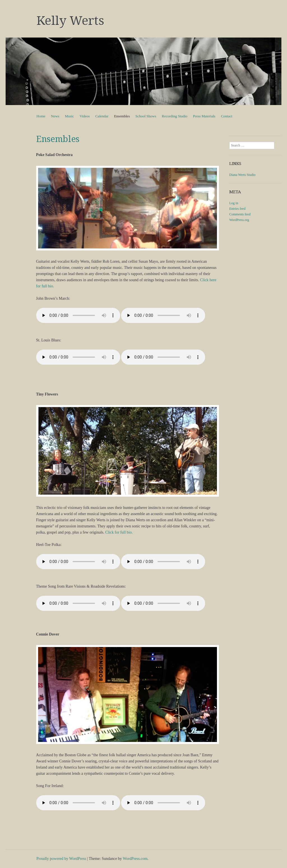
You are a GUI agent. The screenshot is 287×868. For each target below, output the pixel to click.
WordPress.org (239, 220)
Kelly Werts (70, 21)
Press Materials (204, 116)
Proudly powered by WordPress (61, 859)
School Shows (146, 116)
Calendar (102, 116)
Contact (226, 116)
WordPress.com (135, 859)
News (55, 116)
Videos (85, 116)
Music (69, 116)
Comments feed (240, 214)
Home (41, 116)
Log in (234, 203)
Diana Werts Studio (242, 175)
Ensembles (122, 116)
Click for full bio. (119, 532)
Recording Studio (174, 116)
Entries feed (237, 209)
